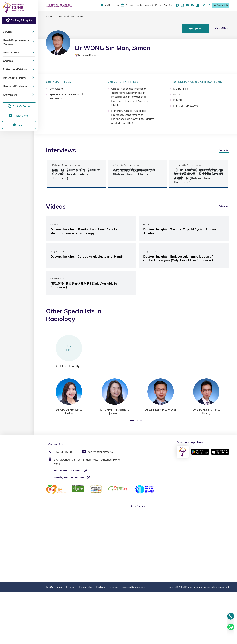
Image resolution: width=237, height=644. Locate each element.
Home (49, 16)
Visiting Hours (112, 5)
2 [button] (137, 421)
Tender (72, 639)
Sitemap (114, 639)
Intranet (61, 639)
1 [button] (132, 421)
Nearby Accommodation (70, 477)
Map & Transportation (68, 470)
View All (224, 150)
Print (195, 28)
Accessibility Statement (133, 639)
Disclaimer (101, 639)
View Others (222, 28)
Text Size (168, 5)
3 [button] (141, 421)
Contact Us (221, 5)
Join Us (49, 639)
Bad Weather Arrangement (139, 5)
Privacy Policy (86, 639)
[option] (69, 353)
